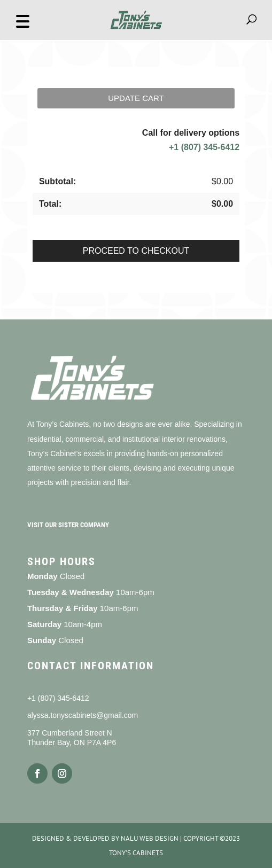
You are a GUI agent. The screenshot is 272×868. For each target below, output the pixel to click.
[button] (22, 20)
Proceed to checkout (136, 251)
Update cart (136, 98)
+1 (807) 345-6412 (204, 147)
